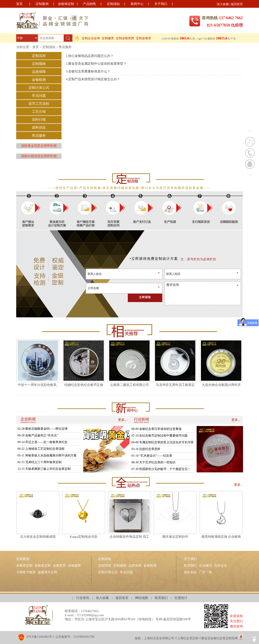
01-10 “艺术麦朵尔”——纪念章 (152, 456)
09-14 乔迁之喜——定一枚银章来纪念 (43, 442)
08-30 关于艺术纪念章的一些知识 (153, 462)
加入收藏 (223, 4)
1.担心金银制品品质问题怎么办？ (90, 56)
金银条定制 (43, 566)
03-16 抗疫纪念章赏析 (146, 449)
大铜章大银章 (26, 572)
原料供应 (39, 128)
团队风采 (190, 572)
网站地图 (142, 598)
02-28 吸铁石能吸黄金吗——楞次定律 (43, 429)
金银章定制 (24, 566)
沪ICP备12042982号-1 (40, 637)
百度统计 (181, 598)
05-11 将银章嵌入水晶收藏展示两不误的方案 (47, 455)
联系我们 (190, 566)
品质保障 (39, 72)
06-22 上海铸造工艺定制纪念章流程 (41, 449)
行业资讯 (83, 598)
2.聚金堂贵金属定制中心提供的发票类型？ (96, 64)
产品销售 (90, 4)
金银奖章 (59, 566)
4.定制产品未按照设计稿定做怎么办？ (93, 79)
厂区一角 (205, 572)
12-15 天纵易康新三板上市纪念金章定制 (44, 469)
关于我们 (161, 4)
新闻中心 (137, 4)
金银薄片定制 (47, 572)
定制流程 (39, 56)
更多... (122, 420)
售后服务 (65, 47)
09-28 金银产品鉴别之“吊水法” (38, 435)
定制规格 (39, 64)
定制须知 (113, 4)
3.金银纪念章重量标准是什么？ (88, 71)
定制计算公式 (39, 88)
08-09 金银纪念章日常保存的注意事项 (156, 429)
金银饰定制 (66, 4)
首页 (19, 4)
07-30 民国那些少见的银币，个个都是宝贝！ (161, 469)
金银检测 (39, 80)
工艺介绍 (39, 112)
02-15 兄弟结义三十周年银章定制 (39, 462)
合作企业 (221, 566)
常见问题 (39, 96)
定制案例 (42, 4)
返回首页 (237, 4)
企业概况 (205, 566)
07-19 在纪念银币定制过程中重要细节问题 (160, 436)
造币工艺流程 (39, 104)
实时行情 (39, 120)
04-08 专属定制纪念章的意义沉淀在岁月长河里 (163, 442)
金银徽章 (74, 566)
